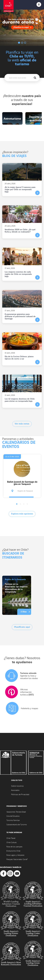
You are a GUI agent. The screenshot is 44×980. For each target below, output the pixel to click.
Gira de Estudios (13, 816)
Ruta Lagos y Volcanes (15, 855)
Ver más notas (22, 424)
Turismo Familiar (13, 820)
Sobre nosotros (17, 786)
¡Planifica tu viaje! (22, 28)
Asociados (15, 790)
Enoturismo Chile (13, 851)
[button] (17, 504)
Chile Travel (11, 838)
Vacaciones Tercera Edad (16, 812)
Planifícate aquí (22, 627)
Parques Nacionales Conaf (17, 859)
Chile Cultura (11, 842)
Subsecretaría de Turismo (17, 824)
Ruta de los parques (14, 847)
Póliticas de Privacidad (20, 794)
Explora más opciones (22, 514)
